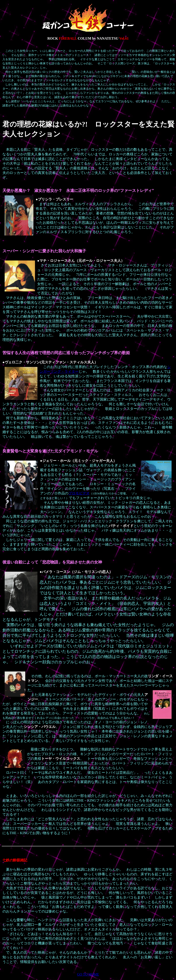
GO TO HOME (88, 974)
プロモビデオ (79, 493)
